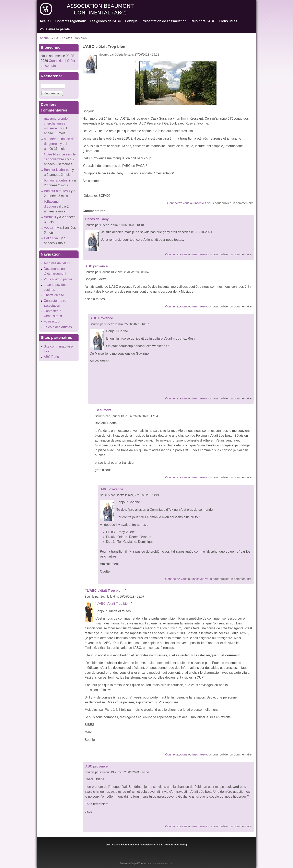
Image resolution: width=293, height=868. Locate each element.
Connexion (56, 61)
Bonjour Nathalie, (56, 170)
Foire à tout (52, 321)
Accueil (45, 21)
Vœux (49, 217)
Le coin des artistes (58, 327)
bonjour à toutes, (56, 180)
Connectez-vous (178, 203)
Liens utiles (228, 21)
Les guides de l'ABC (105, 21)
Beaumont (103, 410)
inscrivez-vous (204, 203)
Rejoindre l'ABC (203, 21)
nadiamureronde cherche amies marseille (56, 123)
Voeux (49, 228)
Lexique (131, 21)
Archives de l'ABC (57, 263)
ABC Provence (102, 318)
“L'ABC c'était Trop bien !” (106, 591)
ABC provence (96, 266)
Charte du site (54, 295)
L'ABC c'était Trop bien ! (114, 604)
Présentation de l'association (164, 21)
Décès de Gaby (97, 219)
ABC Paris (51, 357)
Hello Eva (51, 238)
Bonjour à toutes (56, 191)
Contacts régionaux (71, 21)
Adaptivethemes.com (162, 864)
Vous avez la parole (55, 29)
